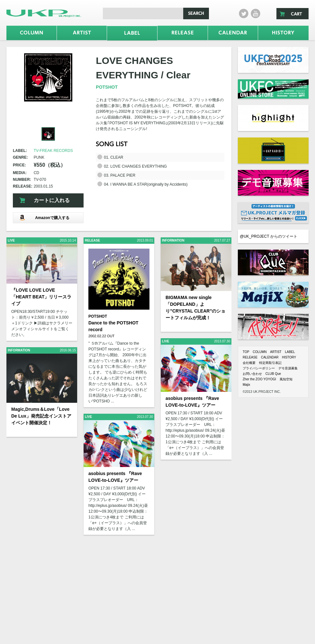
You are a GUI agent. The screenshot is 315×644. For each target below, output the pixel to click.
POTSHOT (107, 87)
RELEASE (250, 357)
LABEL (290, 352)
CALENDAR (270, 357)
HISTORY (289, 357)
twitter (244, 13)
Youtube (256, 13)
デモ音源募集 (288, 368)
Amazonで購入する (44, 218)
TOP (246, 352)
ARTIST (276, 352)
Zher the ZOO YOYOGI (259, 379)
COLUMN (260, 352)
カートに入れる (52, 200)
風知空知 (286, 379)
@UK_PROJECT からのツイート (269, 236)
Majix (246, 385)
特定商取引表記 (270, 363)
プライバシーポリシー (259, 368)
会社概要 (249, 363)
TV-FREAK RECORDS (53, 151)
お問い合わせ (252, 374)
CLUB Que (273, 374)
